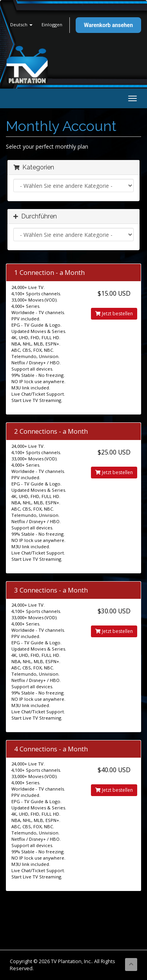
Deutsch (21, 25)
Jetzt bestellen (114, 314)
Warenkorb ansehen (108, 25)
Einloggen (52, 25)
